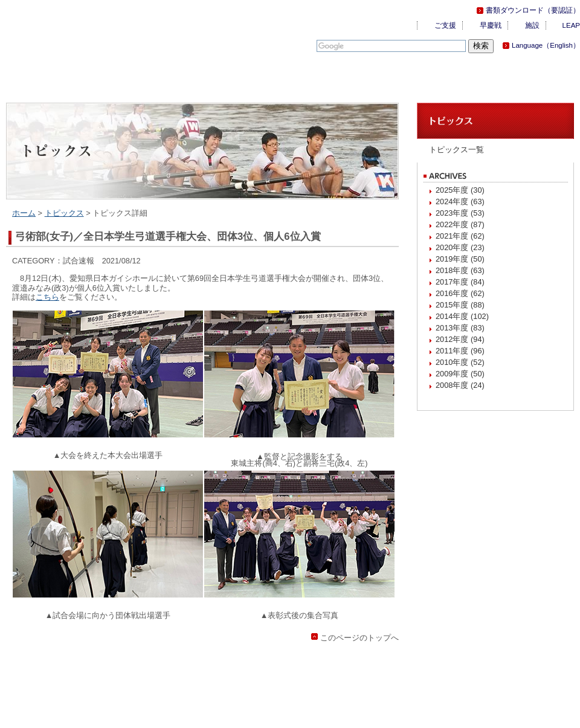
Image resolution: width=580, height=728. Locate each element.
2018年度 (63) (460, 270)
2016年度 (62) (460, 293)
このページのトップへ (359, 638)
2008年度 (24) (460, 385)
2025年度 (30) (460, 190)
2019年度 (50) (460, 259)
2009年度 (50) (460, 374)
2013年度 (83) (460, 328)
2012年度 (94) (460, 339)
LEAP (571, 25)
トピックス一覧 (456, 150)
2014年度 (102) (462, 316)
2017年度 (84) (460, 282)
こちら (47, 297)
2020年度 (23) (460, 247)
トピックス (64, 213)
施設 (532, 25)
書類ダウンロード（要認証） (533, 10)
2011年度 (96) (460, 351)
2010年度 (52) (460, 362)
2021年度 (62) (460, 236)
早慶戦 (491, 25)
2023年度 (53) (460, 213)
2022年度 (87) (460, 224)
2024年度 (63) (460, 201)
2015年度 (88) (460, 305)
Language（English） (546, 45)
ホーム (24, 213)
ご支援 (445, 25)
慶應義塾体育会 (72, 30)
